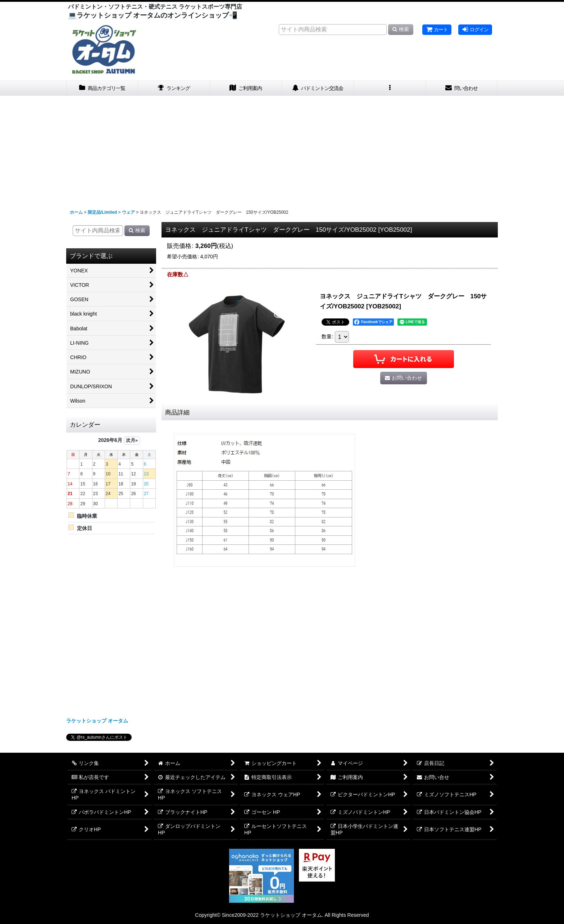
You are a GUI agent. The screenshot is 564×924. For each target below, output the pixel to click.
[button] (390, 88)
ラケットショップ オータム (97, 721)
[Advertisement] (282, 150)
